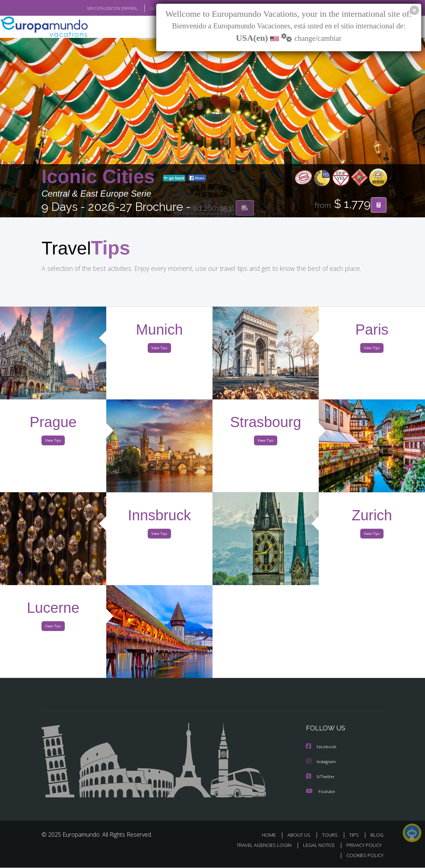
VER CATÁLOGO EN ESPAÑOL (96, 8)
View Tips (159, 350)
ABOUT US (301, 835)
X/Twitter (321, 777)
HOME (272, 835)
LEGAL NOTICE (315, 846)
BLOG (377, 835)
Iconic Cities (101, 177)
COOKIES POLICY (363, 856)
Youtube (321, 791)
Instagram (322, 762)
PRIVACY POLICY (362, 846)
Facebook (322, 748)
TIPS (355, 835)
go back (174, 178)
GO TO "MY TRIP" (153, 8)
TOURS (331, 835)
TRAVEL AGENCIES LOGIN (259, 846)
